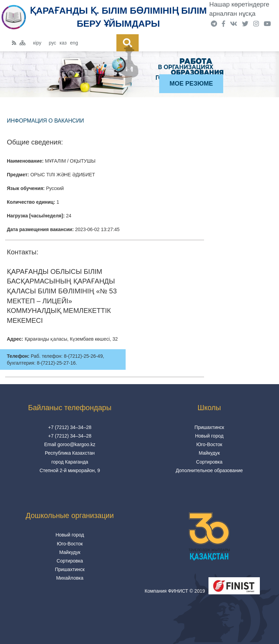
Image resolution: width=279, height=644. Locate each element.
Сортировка (209, 462)
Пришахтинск (209, 427)
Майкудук (209, 453)
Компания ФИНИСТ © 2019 (175, 591)
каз (63, 43)
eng (74, 43)
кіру (37, 43)
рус (53, 43)
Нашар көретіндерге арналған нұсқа (239, 9)
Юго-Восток (209, 444)
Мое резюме (191, 84)
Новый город (209, 436)
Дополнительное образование (209, 470)
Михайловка (70, 578)
